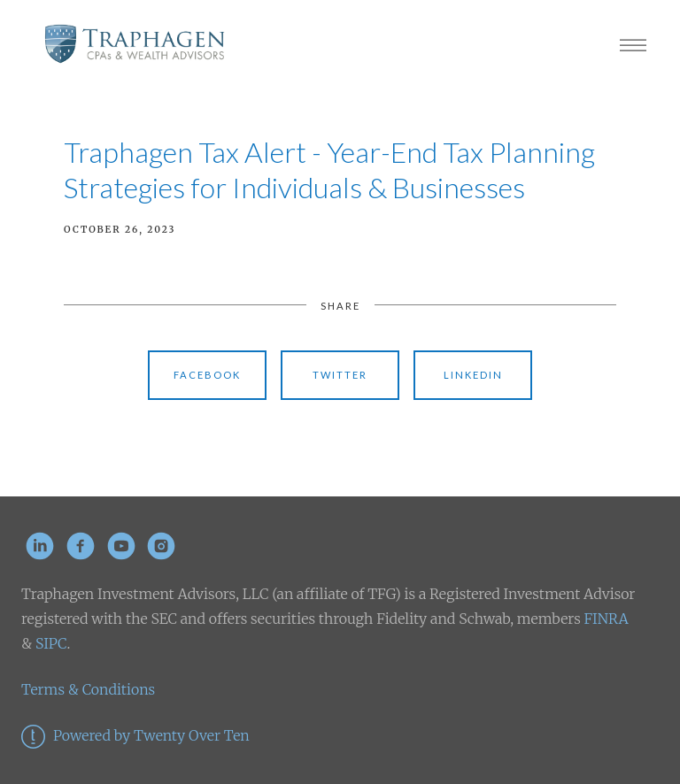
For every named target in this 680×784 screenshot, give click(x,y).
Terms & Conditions (88, 689)
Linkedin (473, 375)
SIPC (49, 643)
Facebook (207, 375)
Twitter (340, 375)
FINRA (607, 619)
